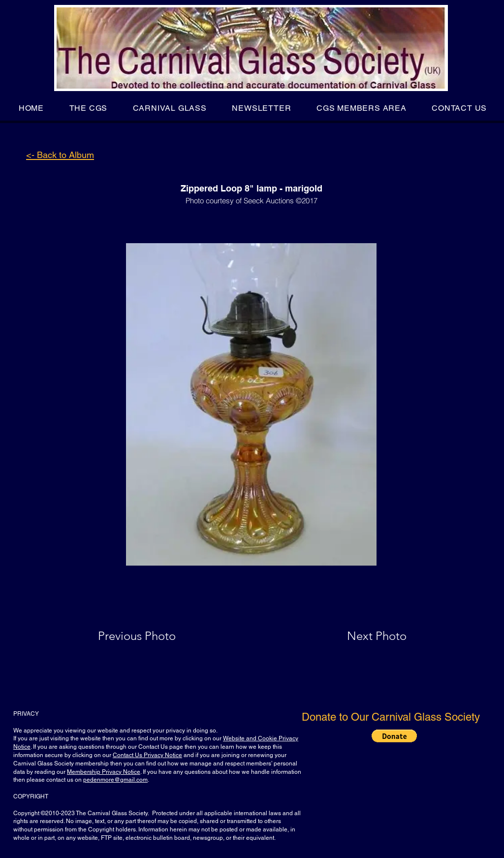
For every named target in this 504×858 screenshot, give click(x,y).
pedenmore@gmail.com (115, 780)
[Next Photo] (357, 636)
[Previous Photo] (151, 636)
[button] (88, 108)
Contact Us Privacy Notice (147, 755)
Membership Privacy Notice (104, 772)
